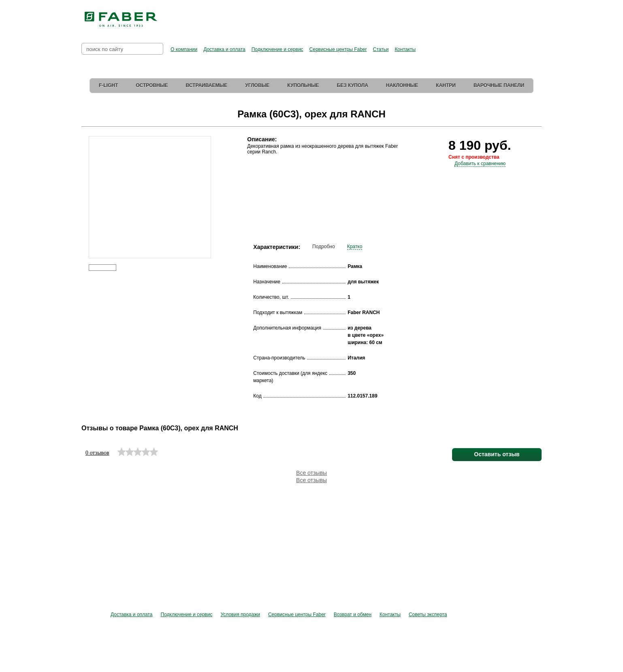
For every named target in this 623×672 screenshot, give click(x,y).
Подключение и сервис (277, 49)
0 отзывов (97, 453)
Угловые (257, 85)
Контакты (405, 49)
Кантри (446, 85)
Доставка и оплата (224, 49)
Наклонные (402, 85)
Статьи (381, 49)
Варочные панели (499, 85)
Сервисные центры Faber (338, 49)
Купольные (303, 85)
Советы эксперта (428, 615)
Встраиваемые (207, 85)
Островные (152, 85)
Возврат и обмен (353, 615)
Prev (83, 185)
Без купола (353, 85)
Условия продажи (240, 615)
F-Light (108, 85)
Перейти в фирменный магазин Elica (393, 16)
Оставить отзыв (497, 454)
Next (217, 185)
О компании (184, 49)
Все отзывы (311, 473)
